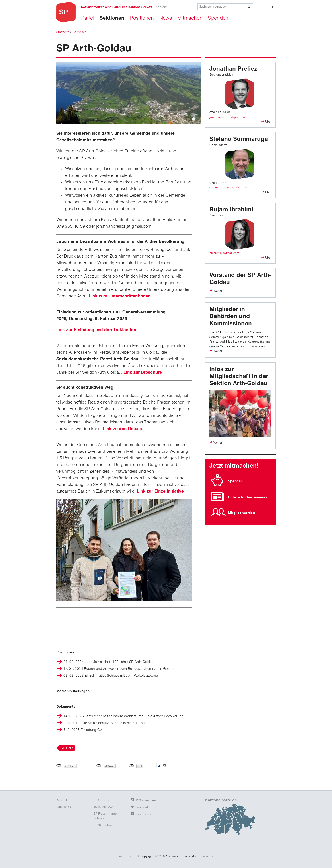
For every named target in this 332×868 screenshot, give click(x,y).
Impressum (126, 856)
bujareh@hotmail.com (224, 253)
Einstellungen (165, 765)
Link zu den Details (122, 429)
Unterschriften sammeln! (249, 497)
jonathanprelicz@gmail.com (228, 117)
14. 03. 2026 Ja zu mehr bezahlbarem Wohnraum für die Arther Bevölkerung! (124, 717)
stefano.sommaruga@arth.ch (229, 188)
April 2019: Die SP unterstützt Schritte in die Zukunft (104, 723)
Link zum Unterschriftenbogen (120, 296)
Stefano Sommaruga (239, 139)
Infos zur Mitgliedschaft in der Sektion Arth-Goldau (239, 376)
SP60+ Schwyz (104, 825)
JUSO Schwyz (103, 807)
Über (268, 122)
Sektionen (112, 18)
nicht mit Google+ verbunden (132, 766)
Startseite (63, 32)
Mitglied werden (241, 513)
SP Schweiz (102, 800)
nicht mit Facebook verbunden (59, 766)
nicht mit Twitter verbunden (99, 766)
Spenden (218, 18)
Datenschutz (65, 807)
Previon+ (208, 856)
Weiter (218, 291)
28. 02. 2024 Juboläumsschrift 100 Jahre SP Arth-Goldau (109, 662)
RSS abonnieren (146, 800)
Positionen (142, 18)
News (166, 18)
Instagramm (143, 814)
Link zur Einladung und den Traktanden (96, 330)
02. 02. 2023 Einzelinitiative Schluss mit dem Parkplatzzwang (111, 676)
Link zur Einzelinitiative (160, 491)
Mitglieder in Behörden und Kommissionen (231, 316)
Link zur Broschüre (143, 372)
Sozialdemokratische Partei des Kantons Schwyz (117, 7)
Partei (88, 18)
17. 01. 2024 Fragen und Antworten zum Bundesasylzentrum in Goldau (119, 669)
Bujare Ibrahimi (231, 210)
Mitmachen (190, 18)
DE (274, 7)
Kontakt (161, 7)
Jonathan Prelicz (233, 69)
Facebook (142, 807)
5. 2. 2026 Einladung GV (83, 730)
